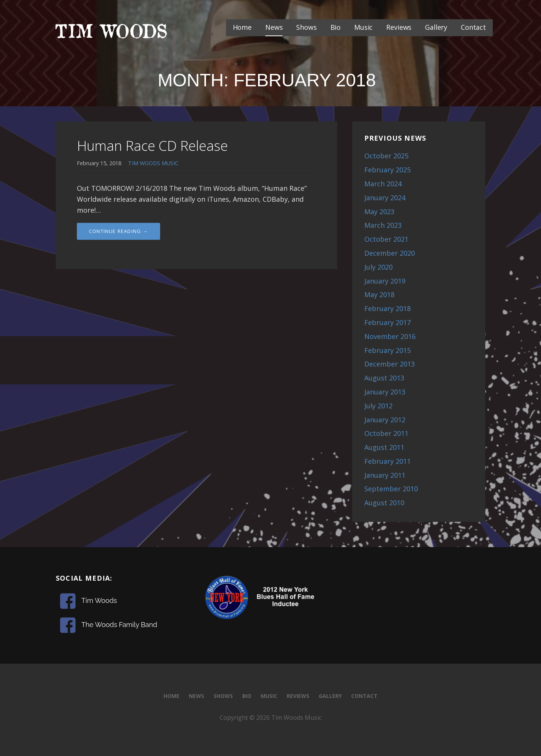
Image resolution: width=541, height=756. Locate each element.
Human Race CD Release (152, 146)
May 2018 (379, 294)
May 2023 (379, 212)
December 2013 (390, 364)
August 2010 (384, 503)
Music (363, 27)
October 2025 (386, 156)
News (274, 27)
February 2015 (387, 350)
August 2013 (384, 378)
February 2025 (387, 170)
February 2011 (387, 461)
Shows (306, 27)
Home (242, 27)
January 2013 (385, 392)
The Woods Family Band (119, 625)
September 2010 (391, 489)
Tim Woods (99, 600)
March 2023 (383, 225)
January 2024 (385, 198)
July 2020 (378, 267)
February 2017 (387, 322)
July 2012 (378, 406)
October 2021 (386, 239)
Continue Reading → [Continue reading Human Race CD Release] (118, 231)
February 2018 (387, 308)
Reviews (399, 27)
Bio (336, 27)
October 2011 (386, 433)
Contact (473, 27)
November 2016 (390, 336)
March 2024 (383, 184)
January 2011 (385, 475)
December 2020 (390, 253)
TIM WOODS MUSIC (153, 163)
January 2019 (385, 281)
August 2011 (384, 447)
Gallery (436, 27)
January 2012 (385, 420)
